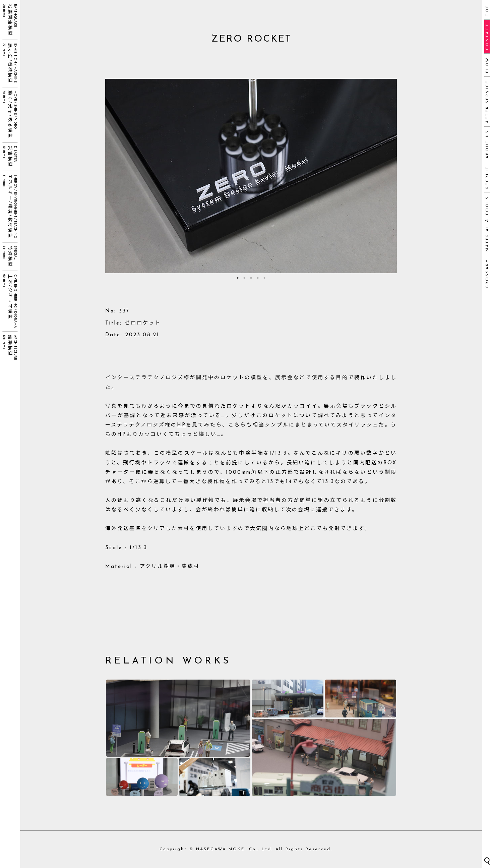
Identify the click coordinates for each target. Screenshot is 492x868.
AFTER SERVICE (487, 102)
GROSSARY (487, 273)
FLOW (487, 65)
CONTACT (487, 37)
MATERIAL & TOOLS (487, 224)
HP (181, 425)
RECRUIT (487, 177)
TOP (487, 10)
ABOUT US (487, 144)
